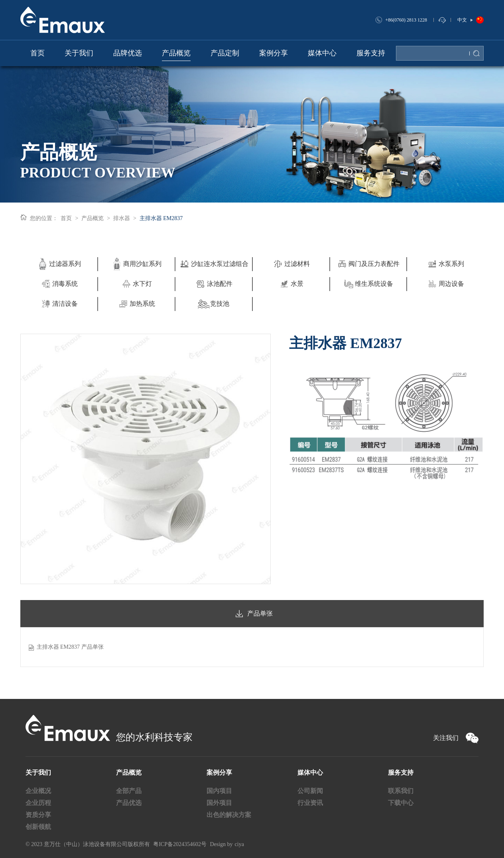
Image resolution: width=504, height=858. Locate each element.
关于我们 (38, 772)
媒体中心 (310, 772)
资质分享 (38, 815)
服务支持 (401, 772)
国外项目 (219, 803)
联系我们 (401, 791)
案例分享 (219, 772)
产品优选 (129, 803)
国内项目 (219, 791)
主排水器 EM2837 (161, 218)
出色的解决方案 (229, 815)
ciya (239, 844)
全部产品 (129, 791)
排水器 (122, 218)
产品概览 (93, 218)
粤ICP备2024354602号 (180, 844)
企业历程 (38, 803)
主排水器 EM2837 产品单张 (70, 647)
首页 (67, 218)
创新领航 (38, 827)
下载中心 (401, 803)
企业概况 (38, 791)
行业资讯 (310, 803)
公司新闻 (310, 791)
